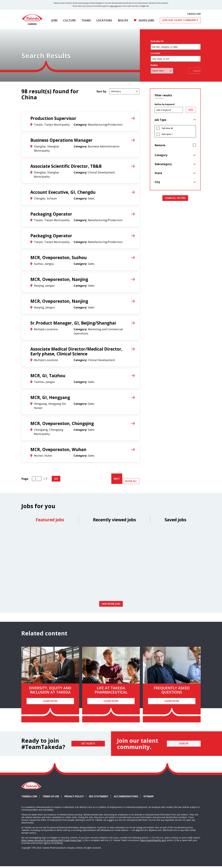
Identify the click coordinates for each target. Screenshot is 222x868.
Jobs (54, 20)
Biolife (123, 20)
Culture (69, 20)
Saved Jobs (146, 20)
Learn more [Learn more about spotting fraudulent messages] (114, 6)
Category (161, 157)
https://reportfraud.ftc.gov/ (153, 842)
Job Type (160, 121)
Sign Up (184, 745)
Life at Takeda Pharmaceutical (111, 692)
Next (117, 480)
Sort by (101, 93)
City (157, 184)
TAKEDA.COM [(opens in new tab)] (194, 14)
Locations (104, 20)
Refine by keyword (165, 106)
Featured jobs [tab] (50, 521)
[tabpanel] (111, 565)
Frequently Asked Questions (172, 692)
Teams (86, 20)
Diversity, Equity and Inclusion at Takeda (50, 692)
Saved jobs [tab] (175, 521)
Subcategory (163, 166)
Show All (131, 483)
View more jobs (111, 605)
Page (25, 480)
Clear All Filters (175, 200)
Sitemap (149, 798)
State (158, 175)
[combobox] (176, 60)
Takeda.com (29, 798)
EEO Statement (99, 798)
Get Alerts (88, 745)
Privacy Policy (74, 798)
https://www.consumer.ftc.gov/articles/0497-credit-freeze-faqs (51, 842)
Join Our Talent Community (180, 20)
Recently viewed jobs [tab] (114, 521)
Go (56, 480)
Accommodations (127, 798)
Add (191, 111)
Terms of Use (51, 798)
